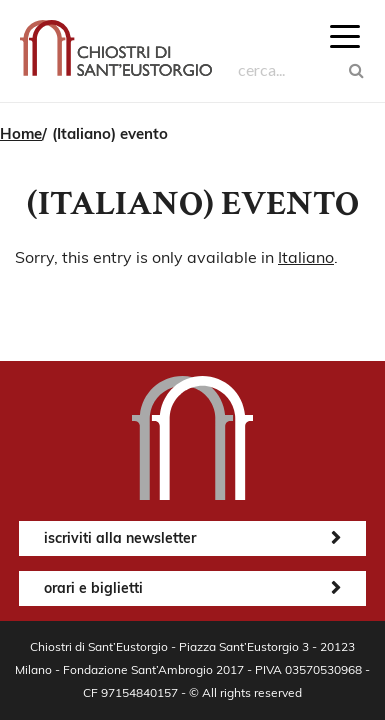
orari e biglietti (93, 588)
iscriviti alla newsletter (120, 538)
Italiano (306, 257)
